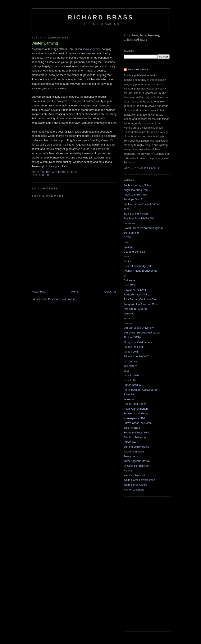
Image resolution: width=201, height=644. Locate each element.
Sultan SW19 (132, 442)
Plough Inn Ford (133, 347)
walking (128, 471)
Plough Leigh (132, 352)
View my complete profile (142, 168)
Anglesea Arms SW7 (136, 190)
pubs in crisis (131, 375)
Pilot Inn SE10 (132, 337)
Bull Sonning (131, 233)
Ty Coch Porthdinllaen (137, 466)
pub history (130, 366)
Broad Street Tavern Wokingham (143, 228)
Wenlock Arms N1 (134, 475)
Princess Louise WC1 (137, 356)
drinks (127, 261)
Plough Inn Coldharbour (138, 342)
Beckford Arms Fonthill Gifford (142, 204)
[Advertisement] (140, 563)
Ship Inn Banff (132, 428)
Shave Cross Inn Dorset (138, 423)
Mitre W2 (129, 314)
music (127, 318)
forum (35, 153)
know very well (92, 49)
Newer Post (39, 292)
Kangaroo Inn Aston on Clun (141, 304)
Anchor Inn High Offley (137, 185)
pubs (127, 371)
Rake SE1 (130, 394)
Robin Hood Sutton (135, 404)
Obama (128, 323)
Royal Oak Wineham (136, 409)
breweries (129, 223)
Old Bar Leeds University (139, 328)
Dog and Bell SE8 (134, 252)
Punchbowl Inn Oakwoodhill (140, 390)
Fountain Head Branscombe (141, 271)
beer (46, 175)
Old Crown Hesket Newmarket (142, 333)
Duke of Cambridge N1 (137, 266)
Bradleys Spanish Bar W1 (139, 218)
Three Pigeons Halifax (137, 461)
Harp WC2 (130, 285)
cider (127, 242)
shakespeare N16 (134, 418)
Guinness (129, 280)
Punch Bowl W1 (133, 385)
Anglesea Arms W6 (135, 195)
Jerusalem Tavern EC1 (137, 295)
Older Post (111, 292)
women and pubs (134, 490)
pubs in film (131, 380)
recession (129, 399)
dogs (127, 256)
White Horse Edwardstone (139, 480)
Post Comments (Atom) (62, 299)
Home (75, 292)
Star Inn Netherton (135, 437)
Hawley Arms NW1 (135, 290)
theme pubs (131, 456)
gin (125, 275)
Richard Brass (101, 17)
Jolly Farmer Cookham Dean (141, 299)
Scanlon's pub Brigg (136, 413)
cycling (128, 247)
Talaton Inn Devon (135, 452)
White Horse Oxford (136, 485)
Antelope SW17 (133, 199)
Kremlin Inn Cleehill (135, 309)
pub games (130, 361)
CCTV (127, 237)
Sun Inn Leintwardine (136, 447)
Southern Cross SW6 (136, 433)
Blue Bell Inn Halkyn (136, 214)
